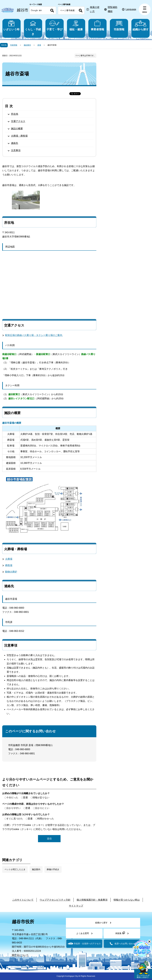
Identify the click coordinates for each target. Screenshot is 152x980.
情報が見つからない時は (127, 900)
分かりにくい (42, 808)
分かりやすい (14, 808)
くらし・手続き (33, 28)
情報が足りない (41, 798)
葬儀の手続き (53, 869)
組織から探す (140, 26)
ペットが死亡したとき (15, 869)
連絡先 (15, 143)
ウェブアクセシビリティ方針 (55, 900)
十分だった (12, 798)
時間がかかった (46, 819)
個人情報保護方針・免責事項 (92, 900)
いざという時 (12, 26)
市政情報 (119, 26)
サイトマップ (76, 906)
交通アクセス (18, 121)
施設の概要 (17, 129)
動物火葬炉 (11, 572)
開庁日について (20, 955)
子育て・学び (55, 26)
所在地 (15, 114)
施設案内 (27, 45)
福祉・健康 (76, 26)
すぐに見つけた (15, 819)
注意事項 (16, 150)
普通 (25, 798)
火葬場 (9, 559)
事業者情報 (97, 26)
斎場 (39, 45)
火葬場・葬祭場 (19, 136)
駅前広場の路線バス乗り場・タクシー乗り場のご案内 (34, 335)
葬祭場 (9, 565)
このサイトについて (23, 900)
